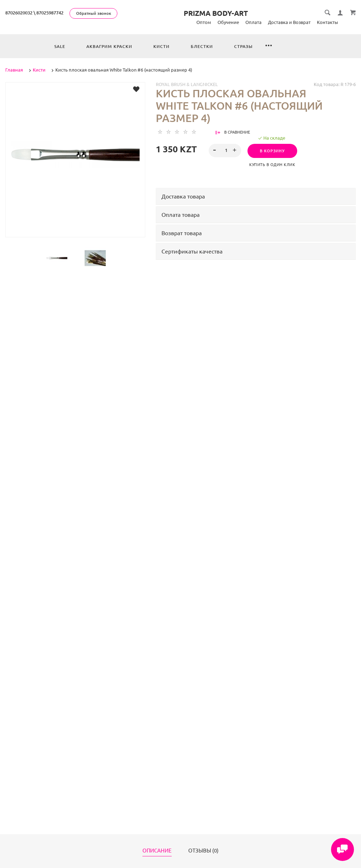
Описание (157, 851)
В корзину (272, 151)
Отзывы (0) (203, 851)
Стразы (243, 46)
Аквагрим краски (109, 46)
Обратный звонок (94, 13)
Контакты (328, 22)
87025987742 (50, 13)
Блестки (202, 46)
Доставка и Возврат (289, 22)
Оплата (253, 22)
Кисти (161, 46)
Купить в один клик (272, 165)
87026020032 (19, 13)
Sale (60, 46)
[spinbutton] (225, 151)
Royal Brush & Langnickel (187, 84)
